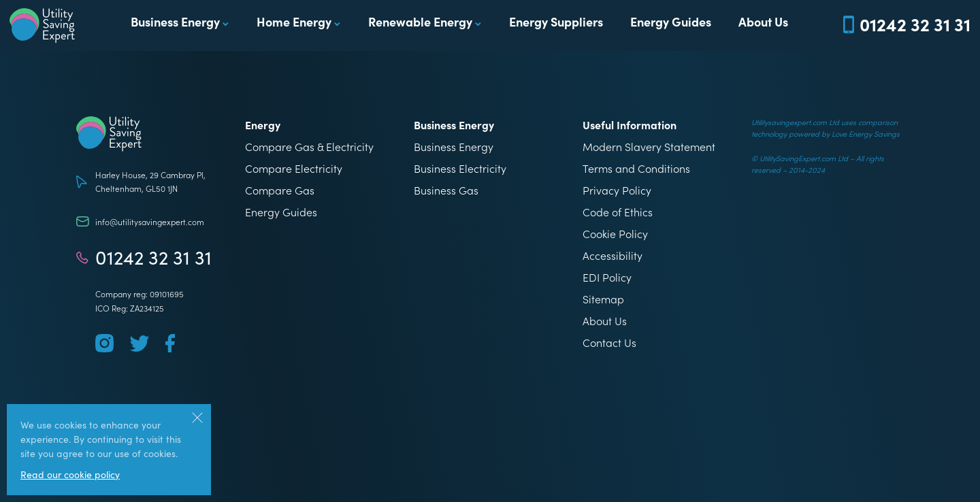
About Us (763, 21)
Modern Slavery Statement (649, 146)
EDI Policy (607, 277)
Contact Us (609, 342)
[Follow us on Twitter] (140, 344)
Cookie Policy (615, 233)
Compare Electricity (294, 168)
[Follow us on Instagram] (104, 343)
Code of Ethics (618, 212)
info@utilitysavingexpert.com (150, 221)
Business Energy (175, 21)
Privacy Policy (617, 190)
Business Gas (446, 190)
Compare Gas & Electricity (309, 146)
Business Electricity (460, 168)
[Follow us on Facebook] (170, 343)
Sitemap (603, 299)
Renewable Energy (420, 21)
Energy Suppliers (556, 21)
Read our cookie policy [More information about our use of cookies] (70, 474)
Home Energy (294, 21)
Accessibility (612, 255)
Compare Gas (280, 190)
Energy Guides (671, 21)
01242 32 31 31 (153, 257)
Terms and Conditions (636, 168)
